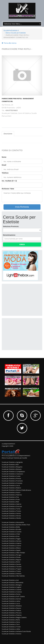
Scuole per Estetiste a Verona (11, 516)
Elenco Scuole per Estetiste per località (14, 458)
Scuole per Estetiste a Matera (11, 488)
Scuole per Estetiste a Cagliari (11, 587)
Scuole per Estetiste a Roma (11, 620)
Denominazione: (9, 235)
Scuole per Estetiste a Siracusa (12, 506)
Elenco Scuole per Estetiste (16, 33)
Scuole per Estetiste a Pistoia (11, 557)
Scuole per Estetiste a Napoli (11, 550)
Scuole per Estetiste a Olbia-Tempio (13, 553)
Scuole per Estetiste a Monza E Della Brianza (16, 490)
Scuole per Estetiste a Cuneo (11, 476)
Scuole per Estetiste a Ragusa (11, 560)
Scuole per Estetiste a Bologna (12, 585)
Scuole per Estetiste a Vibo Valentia (13, 576)
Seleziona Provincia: (11, 226)
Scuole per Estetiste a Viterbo (11, 518)
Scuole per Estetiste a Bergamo (12, 467)
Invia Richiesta (22, 207)
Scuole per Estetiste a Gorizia (11, 599)
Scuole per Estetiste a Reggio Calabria (14, 617)
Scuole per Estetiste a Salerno (11, 504)
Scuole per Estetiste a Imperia (11, 543)
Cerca (22, 244)
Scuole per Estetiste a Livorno (11, 546)
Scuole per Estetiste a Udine (11, 629)
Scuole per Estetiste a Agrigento (12, 462)
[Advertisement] (21, 299)
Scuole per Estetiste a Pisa (10, 497)
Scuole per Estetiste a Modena (12, 606)
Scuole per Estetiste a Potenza (12, 615)
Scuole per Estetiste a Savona (11, 564)
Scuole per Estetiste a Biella (11, 527)
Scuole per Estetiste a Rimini (11, 562)
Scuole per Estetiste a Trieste (11, 571)
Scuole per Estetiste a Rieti (10, 502)
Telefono (5, 173)
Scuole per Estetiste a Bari (10, 465)
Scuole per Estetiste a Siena (11, 622)
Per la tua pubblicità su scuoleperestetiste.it (16, 456)
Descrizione (8, 134)
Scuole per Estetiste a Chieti (11, 534)
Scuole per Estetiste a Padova (11, 610)
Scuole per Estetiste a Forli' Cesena (13, 596)
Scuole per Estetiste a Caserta (12, 532)
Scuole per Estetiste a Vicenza (11, 634)
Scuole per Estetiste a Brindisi (11, 529)
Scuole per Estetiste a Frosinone (12, 481)
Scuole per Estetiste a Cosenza (12, 592)
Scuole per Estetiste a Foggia (11, 539)
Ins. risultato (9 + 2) (9, 181)
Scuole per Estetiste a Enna (11, 536)
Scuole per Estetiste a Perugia (11, 555)
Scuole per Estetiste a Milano (11, 548)
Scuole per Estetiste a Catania (11, 589)
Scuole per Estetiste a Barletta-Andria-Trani (16, 525)
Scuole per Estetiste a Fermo (11, 594)
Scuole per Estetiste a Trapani (11, 569)
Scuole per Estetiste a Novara (11, 608)
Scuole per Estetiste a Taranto (12, 567)
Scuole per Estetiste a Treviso (11, 511)
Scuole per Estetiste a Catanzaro (12, 474)
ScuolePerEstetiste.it (11, 30)
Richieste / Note (8, 189)
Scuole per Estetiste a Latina (11, 601)
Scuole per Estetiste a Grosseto (12, 483)
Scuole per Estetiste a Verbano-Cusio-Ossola (16, 631)
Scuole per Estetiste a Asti (10, 580)
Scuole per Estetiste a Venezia (12, 574)
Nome (4, 157)
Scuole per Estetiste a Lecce (11, 485)
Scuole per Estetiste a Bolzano (12, 469)
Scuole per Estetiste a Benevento (12, 583)
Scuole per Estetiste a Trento (11, 627)
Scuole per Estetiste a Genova (11, 541)
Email (4, 165)
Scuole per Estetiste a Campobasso (13, 472)
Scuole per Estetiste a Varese (11, 513)
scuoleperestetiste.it (8, 444)
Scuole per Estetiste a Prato (11, 499)
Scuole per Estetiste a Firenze (11, 478)
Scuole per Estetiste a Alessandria (13, 522)
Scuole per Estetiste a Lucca (11, 603)
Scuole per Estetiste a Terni (11, 624)
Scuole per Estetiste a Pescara (12, 613)
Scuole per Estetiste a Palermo (12, 495)
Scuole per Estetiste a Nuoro (11, 492)
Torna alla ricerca (9, 43)
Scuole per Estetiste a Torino (11, 509)
